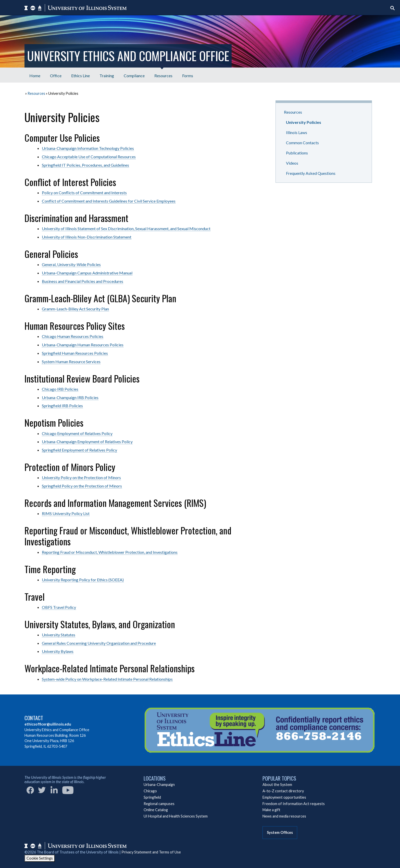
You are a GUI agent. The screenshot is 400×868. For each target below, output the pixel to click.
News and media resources (284, 816)
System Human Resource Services (71, 361)
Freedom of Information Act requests (294, 804)
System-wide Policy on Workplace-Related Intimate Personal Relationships (107, 679)
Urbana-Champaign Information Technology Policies (88, 148)
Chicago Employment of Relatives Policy (77, 433)
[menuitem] (35, 75)
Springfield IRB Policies (62, 406)
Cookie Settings (40, 858)
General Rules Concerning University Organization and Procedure (99, 643)
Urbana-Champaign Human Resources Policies (83, 345)
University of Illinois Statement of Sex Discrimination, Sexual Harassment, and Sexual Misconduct (126, 228)
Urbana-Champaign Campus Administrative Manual (87, 273)
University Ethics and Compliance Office (128, 56)
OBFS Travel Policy (59, 607)
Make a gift (271, 810)
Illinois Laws (297, 132)
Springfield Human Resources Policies (75, 353)
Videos (292, 163)
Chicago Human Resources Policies (73, 336)
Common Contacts (302, 143)
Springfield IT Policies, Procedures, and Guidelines (85, 165)
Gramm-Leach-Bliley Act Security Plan (75, 309)
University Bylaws (58, 651)
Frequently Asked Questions (311, 173)
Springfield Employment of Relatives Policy (79, 450)
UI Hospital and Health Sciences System (176, 816)
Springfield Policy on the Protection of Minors (82, 486)
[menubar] (111, 75)
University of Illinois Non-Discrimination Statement (87, 237)
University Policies (304, 122)
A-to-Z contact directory (283, 791)
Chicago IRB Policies (60, 389)
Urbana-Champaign (159, 785)
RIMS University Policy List (66, 513)
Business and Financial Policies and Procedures (83, 281)
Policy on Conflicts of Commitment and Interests (84, 193)
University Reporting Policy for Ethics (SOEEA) (83, 580)
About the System (277, 785)
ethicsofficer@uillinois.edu (48, 724)
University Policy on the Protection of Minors (81, 477)
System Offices (280, 832)
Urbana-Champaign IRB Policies (70, 397)
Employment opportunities (284, 797)
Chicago (150, 791)
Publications (297, 153)
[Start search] (392, 8)
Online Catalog (156, 810)
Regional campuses (159, 804)
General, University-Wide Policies (71, 264)
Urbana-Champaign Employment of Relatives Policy (87, 442)
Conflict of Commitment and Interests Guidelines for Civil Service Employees (109, 201)
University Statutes (59, 635)
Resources (36, 93)
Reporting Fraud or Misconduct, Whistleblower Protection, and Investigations (110, 552)
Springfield (152, 797)
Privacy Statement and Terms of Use (151, 852)
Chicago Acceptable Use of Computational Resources (89, 157)
